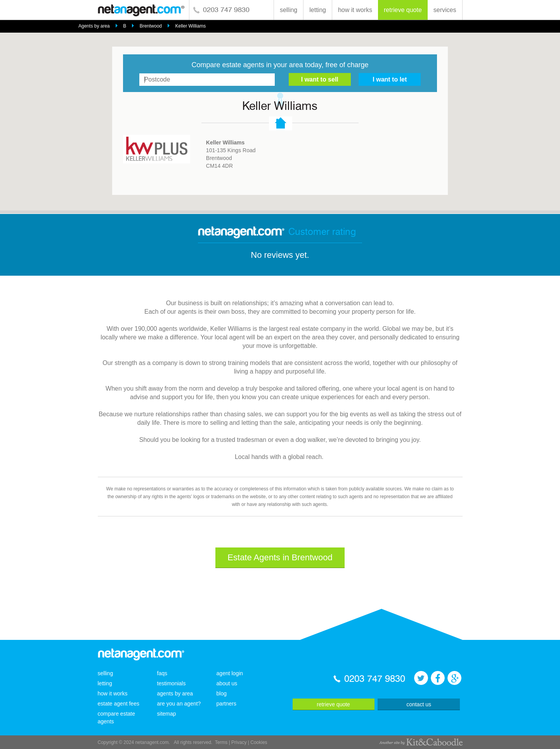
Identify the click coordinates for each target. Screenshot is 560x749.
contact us (419, 704)
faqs (162, 673)
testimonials (172, 683)
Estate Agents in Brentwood (280, 557)
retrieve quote (403, 10)
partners (226, 704)
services (445, 10)
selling (289, 10)
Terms (221, 742)
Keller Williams (190, 26)
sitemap (167, 714)
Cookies (259, 742)
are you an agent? (179, 704)
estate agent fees (119, 704)
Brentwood (151, 26)
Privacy (239, 742)
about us (227, 683)
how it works (355, 10)
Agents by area (94, 26)
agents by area (175, 693)
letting (318, 10)
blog (222, 693)
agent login (230, 673)
